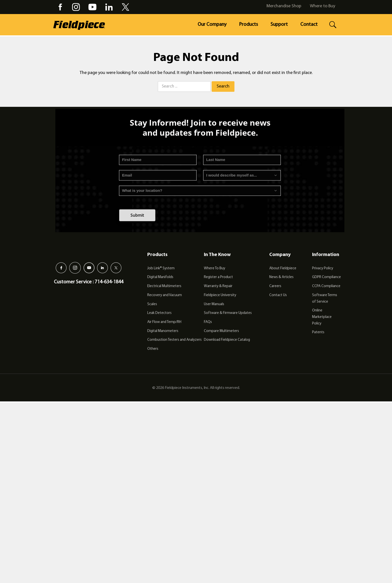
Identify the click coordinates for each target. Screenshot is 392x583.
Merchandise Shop (284, 6)
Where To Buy (215, 268)
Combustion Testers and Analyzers (174, 340)
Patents (318, 332)
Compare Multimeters (221, 331)
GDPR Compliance (326, 277)
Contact (309, 25)
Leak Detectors (159, 313)
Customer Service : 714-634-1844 (89, 282)
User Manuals (214, 304)
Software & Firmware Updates (228, 313)
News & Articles (281, 277)
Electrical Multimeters (164, 286)
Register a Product (218, 277)
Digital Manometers (163, 331)
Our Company (212, 25)
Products (248, 25)
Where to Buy (322, 6)
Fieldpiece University (220, 295)
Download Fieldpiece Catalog (227, 340)
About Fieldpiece (283, 268)
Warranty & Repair (218, 286)
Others (153, 349)
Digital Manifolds (160, 277)
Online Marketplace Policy (322, 317)
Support (279, 25)
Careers (275, 286)
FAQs (208, 322)
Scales (152, 304)
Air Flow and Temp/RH (164, 322)
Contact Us (278, 295)
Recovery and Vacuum (165, 295)
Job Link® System (161, 268)
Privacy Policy (323, 268)
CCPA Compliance (326, 286)
